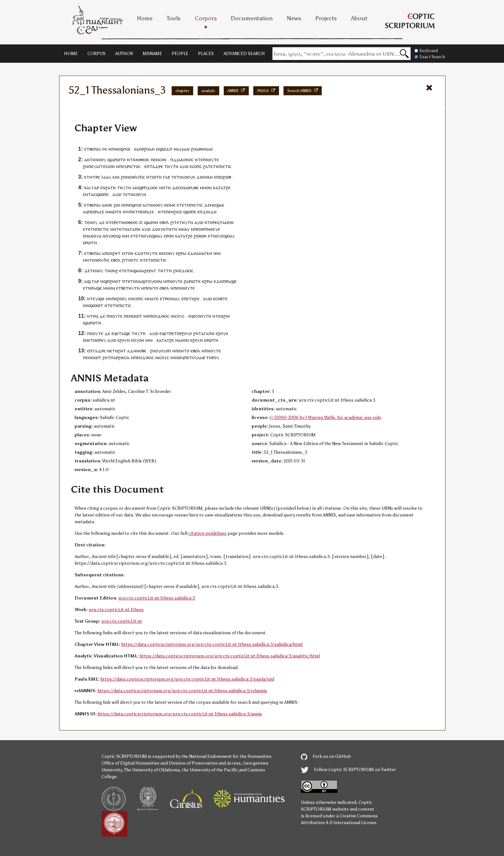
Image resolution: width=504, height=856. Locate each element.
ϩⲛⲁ (148, 149)
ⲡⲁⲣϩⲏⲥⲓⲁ (120, 357)
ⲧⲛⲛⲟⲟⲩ (98, 159)
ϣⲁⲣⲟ (150, 222)
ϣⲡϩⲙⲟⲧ (112, 281)
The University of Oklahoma (152, 770)
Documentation (252, 18)
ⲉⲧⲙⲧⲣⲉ (92, 177)
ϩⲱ (117, 205)
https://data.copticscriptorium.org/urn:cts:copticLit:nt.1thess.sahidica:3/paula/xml (187, 679)
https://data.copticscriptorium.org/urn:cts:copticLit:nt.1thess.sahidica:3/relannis (182, 691)
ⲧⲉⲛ (93, 260)
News (294, 18)
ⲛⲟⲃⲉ (141, 351)
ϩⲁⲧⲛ (111, 187)
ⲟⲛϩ (114, 270)
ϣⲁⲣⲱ (114, 159)
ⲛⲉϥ (180, 357)
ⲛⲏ (162, 187)
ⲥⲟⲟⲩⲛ (189, 177)
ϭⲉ (104, 149)
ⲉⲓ (141, 222)
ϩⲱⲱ (199, 236)
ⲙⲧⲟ (154, 288)
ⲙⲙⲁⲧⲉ (152, 298)
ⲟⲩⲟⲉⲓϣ (113, 236)
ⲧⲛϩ (193, 298)
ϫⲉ (199, 177)
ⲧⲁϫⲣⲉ (156, 166)
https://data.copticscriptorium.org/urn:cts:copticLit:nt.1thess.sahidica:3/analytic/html (230, 656)
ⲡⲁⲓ (97, 149)
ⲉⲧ (135, 212)
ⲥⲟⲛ (163, 159)
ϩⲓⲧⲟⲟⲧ (129, 260)
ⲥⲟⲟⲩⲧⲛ (203, 316)
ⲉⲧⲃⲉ (89, 149)
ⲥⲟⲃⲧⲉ (221, 298)
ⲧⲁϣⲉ (124, 333)
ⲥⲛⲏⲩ (169, 253)
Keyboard (426, 51)
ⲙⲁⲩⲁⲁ (180, 149)
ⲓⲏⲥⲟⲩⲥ (178, 316)
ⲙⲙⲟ (204, 187)
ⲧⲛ (123, 159)
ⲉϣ (120, 149)
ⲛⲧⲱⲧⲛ (154, 177)
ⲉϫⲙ (218, 281)
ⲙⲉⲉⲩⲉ (214, 229)
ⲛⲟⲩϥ (96, 236)
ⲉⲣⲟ (167, 236)
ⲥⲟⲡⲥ (138, 298)
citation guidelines (207, 533)
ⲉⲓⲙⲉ (171, 205)
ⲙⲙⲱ (111, 212)
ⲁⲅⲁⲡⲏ (134, 229)
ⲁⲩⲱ (184, 166)
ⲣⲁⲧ (153, 270)
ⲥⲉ (180, 187)
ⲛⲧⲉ (199, 159)
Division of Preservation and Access (205, 763)
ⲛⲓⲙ (126, 236)
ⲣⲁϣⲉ (231, 281)
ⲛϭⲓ (126, 212)
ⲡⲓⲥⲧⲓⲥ (225, 166)
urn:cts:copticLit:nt (122, 621)
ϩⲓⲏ (227, 316)
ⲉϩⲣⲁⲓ (181, 253)
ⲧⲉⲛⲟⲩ (91, 222)
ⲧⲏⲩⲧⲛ (171, 166)
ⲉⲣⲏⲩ (101, 340)
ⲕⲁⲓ (87, 187)
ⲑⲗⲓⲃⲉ (193, 187)
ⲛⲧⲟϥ (93, 316)
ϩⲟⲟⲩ (122, 298)
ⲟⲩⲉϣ (149, 236)
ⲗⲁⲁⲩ (106, 177)
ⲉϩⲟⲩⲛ (222, 333)
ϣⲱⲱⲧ (96, 305)
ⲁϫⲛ (132, 351)
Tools (174, 18)
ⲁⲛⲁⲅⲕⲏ (204, 253)
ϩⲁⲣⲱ (189, 281)
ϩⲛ (194, 149)
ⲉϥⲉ (192, 316)
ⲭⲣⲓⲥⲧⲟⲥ (132, 166)
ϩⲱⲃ (227, 177)
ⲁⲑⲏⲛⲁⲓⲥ (205, 149)
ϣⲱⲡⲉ (102, 194)
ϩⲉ (228, 187)
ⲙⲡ (111, 149)
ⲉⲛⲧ (87, 194)
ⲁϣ (87, 281)
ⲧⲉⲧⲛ (213, 166)
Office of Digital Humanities (130, 763)
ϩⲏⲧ (117, 253)
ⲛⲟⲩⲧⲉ (212, 159)
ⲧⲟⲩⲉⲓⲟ (152, 281)
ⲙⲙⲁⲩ (184, 229)
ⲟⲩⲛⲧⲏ (164, 229)
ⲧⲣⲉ (166, 298)
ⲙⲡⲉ (195, 229)
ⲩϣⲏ (100, 298)
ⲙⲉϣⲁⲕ (217, 205)
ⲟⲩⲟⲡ (166, 351)
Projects (326, 18)
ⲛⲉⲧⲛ (91, 340)
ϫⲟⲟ (151, 187)
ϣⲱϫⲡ (165, 149)
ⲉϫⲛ (139, 253)
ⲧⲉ (93, 298)
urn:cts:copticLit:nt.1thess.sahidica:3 (157, 598)
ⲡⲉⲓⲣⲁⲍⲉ (96, 212)
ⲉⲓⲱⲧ (137, 316)
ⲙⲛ (113, 229)
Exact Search (430, 57)
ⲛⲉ (161, 253)
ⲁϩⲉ (145, 270)
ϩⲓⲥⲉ (178, 212)
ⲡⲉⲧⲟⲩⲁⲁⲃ (194, 357)
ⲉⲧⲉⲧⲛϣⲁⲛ (130, 270)
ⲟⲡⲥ (198, 166)
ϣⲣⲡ (142, 187)
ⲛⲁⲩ (159, 236)
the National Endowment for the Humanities (226, 756)
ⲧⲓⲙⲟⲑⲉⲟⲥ (140, 159)
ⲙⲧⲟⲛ (128, 253)
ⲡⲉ (122, 166)
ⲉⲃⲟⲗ (164, 222)
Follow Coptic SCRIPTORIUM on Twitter (348, 770)
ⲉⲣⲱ (87, 242)
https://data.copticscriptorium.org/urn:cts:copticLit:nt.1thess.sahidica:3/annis (180, 714)
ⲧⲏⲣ (210, 357)
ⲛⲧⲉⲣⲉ (112, 222)
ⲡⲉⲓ (220, 177)
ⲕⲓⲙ (116, 177)
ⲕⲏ (210, 177)
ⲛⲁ (185, 187)
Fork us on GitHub (326, 756)
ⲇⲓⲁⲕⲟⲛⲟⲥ (183, 159)
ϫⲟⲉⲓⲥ (188, 270)
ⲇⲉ (102, 222)
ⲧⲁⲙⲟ (225, 222)
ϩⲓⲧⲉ (175, 222)
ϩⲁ (205, 166)
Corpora (206, 18)
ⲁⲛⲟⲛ (184, 340)
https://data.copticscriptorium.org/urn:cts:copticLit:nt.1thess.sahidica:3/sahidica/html (212, 644)
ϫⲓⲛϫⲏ (210, 212)
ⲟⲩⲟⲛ (139, 340)
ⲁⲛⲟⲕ (107, 205)
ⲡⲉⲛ (155, 159)
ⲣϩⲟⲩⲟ (186, 333)
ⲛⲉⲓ (129, 177)
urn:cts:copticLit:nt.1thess (116, 610)
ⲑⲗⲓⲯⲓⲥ (139, 177)
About (359, 18)
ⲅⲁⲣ (166, 177)
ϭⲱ (127, 149)
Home (145, 18)
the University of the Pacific (210, 770)
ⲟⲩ (158, 351)
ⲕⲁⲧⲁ (218, 187)
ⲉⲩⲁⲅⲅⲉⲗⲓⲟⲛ (103, 166)
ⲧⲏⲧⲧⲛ (165, 270)
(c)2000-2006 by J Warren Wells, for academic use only (325, 418)
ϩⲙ (86, 166)
